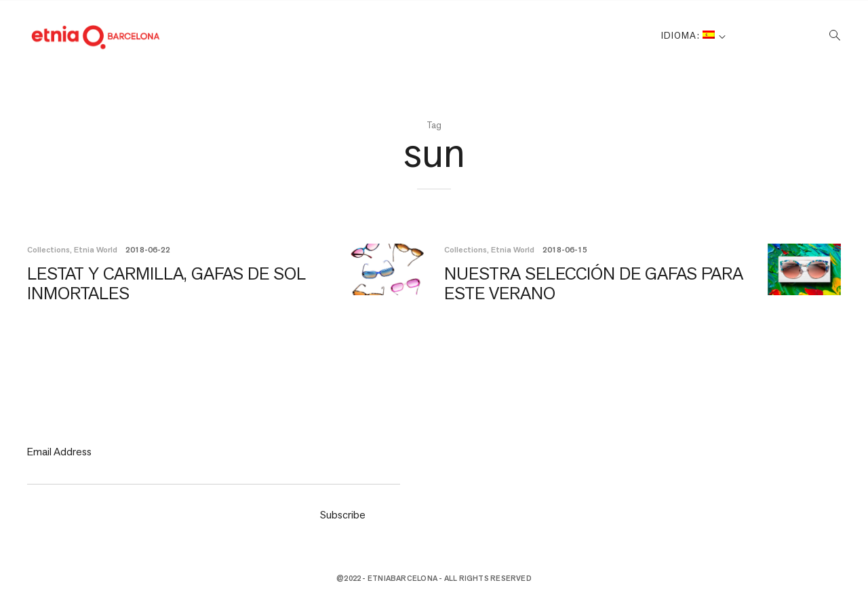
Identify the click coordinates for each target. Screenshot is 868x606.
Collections (48, 250)
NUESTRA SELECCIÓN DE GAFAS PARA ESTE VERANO (551, 283)
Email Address (59, 452)
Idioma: (688, 36)
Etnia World (96, 250)
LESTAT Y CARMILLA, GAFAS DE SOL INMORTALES (148, 283)
